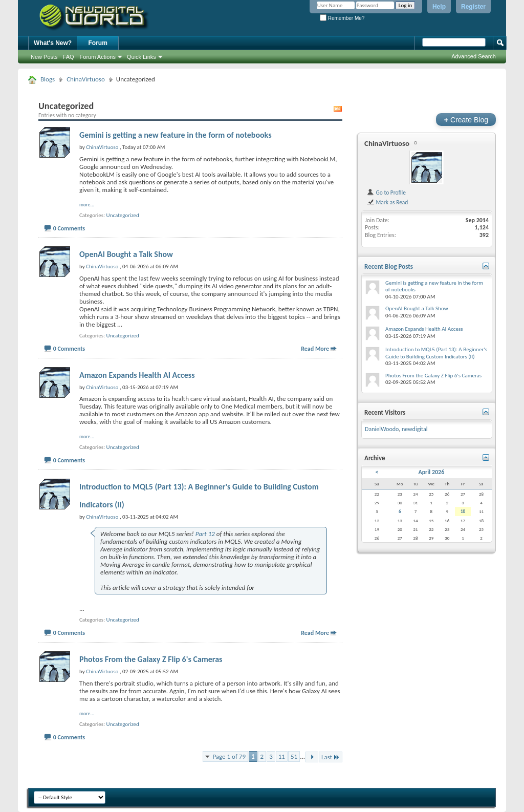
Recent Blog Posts (389, 266)
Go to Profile (386, 193)
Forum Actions (98, 57)
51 (294, 756)
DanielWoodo (382, 429)
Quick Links (141, 57)
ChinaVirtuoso (86, 79)
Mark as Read (387, 202)
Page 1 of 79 (229, 756)
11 (282, 756)
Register (473, 7)
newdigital (415, 429)
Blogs (48, 79)
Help (439, 7)
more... (87, 205)
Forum (98, 43)
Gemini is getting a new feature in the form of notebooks (176, 135)
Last (331, 757)
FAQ (69, 57)
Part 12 (205, 534)
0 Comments (69, 228)
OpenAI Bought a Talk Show (126, 254)
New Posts (44, 57)
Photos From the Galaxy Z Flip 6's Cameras (151, 659)
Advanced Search (474, 56)
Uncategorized (123, 215)
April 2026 (431, 472)
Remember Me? (342, 18)
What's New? (53, 43)
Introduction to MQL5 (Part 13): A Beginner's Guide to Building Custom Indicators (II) (436, 353)
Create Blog (466, 120)
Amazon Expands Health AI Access (137, 375)
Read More (315, 349)
